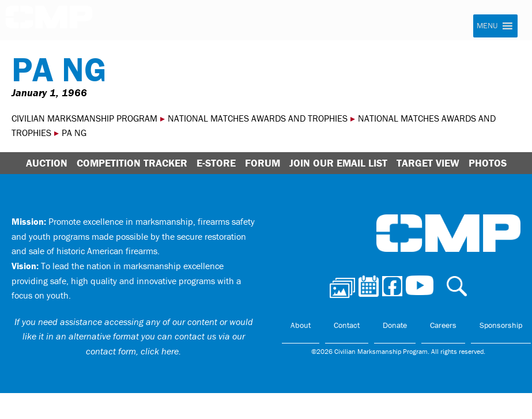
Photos (488, 163)
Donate (395, 325)
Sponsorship (501, 325)
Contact (347, 325)
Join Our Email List (338, 163)
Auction (47, 163)
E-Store (216, 163)
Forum (263, 163)
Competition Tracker (132, 163)
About (301, 325)
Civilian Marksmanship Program (49, 21)
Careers (443, 325)
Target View (428, 163)
